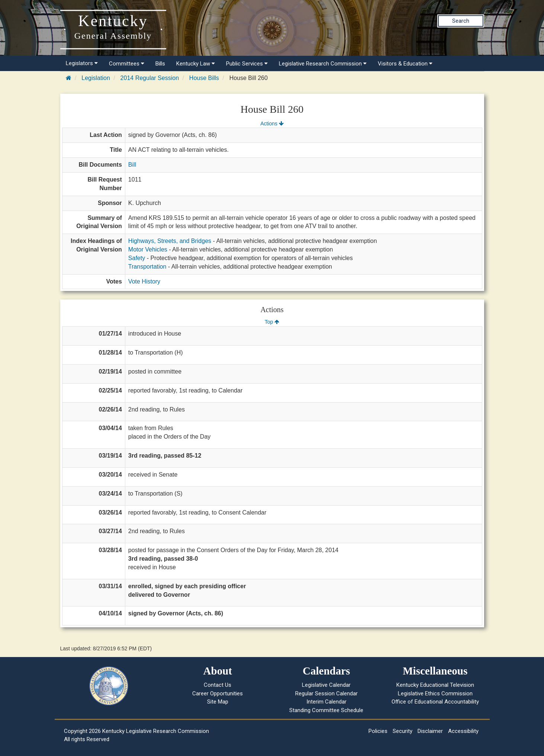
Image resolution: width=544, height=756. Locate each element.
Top (272, 322)
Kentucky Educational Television (435, 685)
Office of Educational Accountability (435, 702)
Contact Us (218, 685)
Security (403, 731)
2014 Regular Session (150, 78)
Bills (160, 64)
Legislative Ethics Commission (435, 693)
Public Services (247, 64)
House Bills (204, 78)
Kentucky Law (196, 64)
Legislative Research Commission (323, 64)
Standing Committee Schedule (326, 710)
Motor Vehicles (148, 249)
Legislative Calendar (326, 685)
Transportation (147, 267)
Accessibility (463, 731)
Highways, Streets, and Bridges (170, 241)
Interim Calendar (326, 702)
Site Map (218, 702)
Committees (127, 64)
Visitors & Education (405, 64)
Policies (378, 731)
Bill (132, 165)
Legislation (96, 78)
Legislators (82, 63)
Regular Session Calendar (326, 693)
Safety (137, 258)
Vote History (144, 281)
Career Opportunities (218, 693)
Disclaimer (430, 731)
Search (461, 21)
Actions (272, 124)
